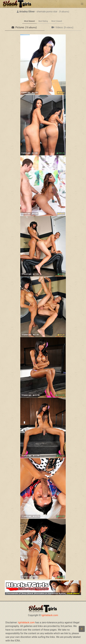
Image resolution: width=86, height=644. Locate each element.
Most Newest (29, 21)
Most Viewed (57, 21)
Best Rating (43, 21)
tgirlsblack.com (50, 615)
